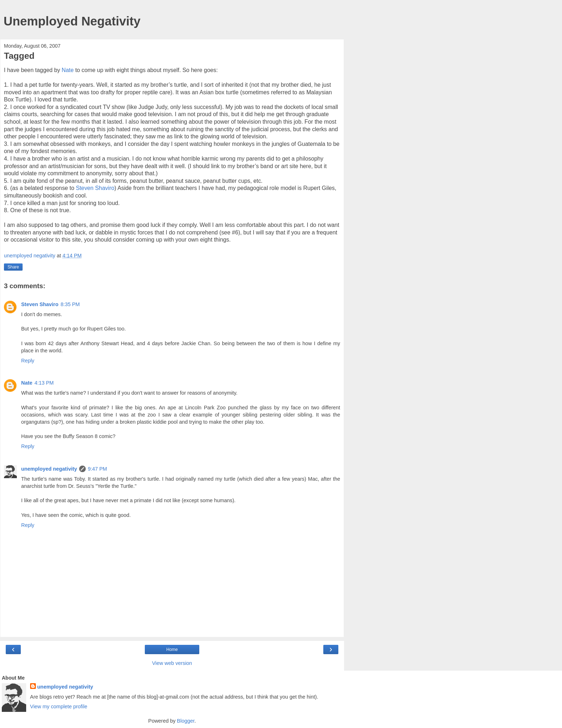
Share (13, 267)
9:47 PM (97, 469)
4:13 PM (44, 383)
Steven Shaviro (95, 188)
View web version (172, 663)
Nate (68, 70)
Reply (28, 361)
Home (172, 650)
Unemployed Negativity (72, 21)
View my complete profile (59, 706)
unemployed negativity (49, 469)
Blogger (186, 721)
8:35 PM (70, 304)
